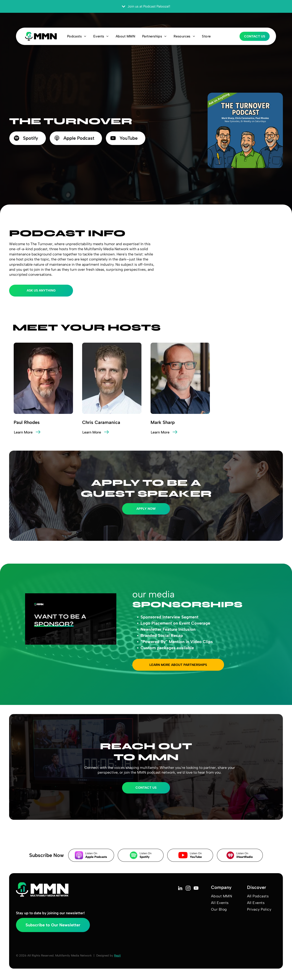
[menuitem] (77, 36)
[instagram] (188, 889)
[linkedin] (180, 889)
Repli (117, 955)
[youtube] (196, 889)
